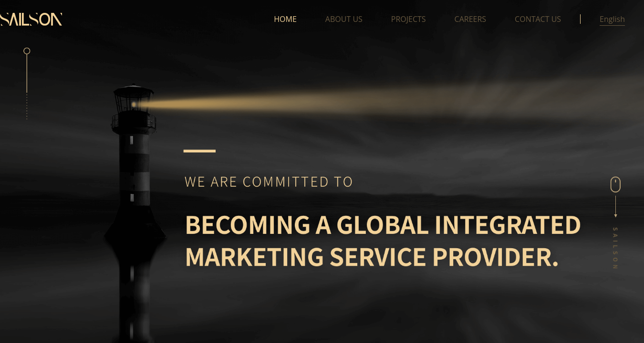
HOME (285, 19)
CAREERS (471, 19)
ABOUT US (344, 19)
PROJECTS (409, 19)
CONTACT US (538, 19)
